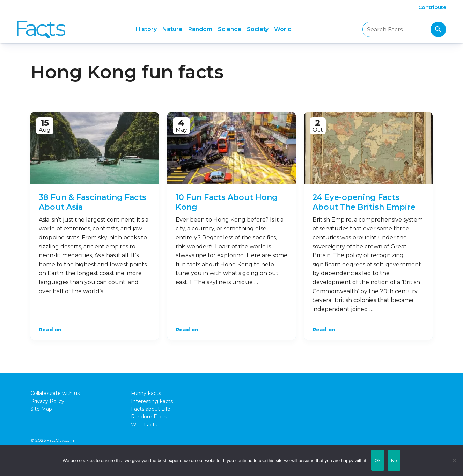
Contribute (432, 7)
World (283, 29)
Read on (50, 330)
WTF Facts (144, 425)
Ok (378, 460)
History (146, 29)
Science (230, 29)
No (394, 460)
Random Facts (149, 417)
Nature (172, 29)
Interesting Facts (152, 401)
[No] (454, 460)
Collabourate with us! (56, 393)
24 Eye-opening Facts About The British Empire (364, 202)
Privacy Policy (47, 401)
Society (258, 29)
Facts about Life (151, 409)
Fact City (41, 30)
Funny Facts (146, 393)
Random (200, 29)
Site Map (41, 409)
